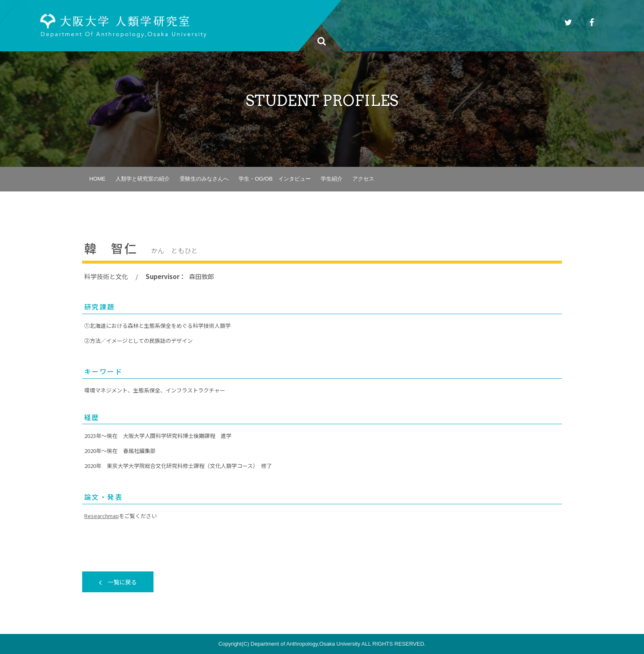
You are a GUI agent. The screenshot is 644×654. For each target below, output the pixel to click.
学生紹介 (332, 179)
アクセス (363, 179)
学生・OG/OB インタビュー (275, 179)
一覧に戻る (118, 582)
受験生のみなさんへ (204, 179)
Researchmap (102, 516)
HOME (97, 179)
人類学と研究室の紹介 (143, 179)
